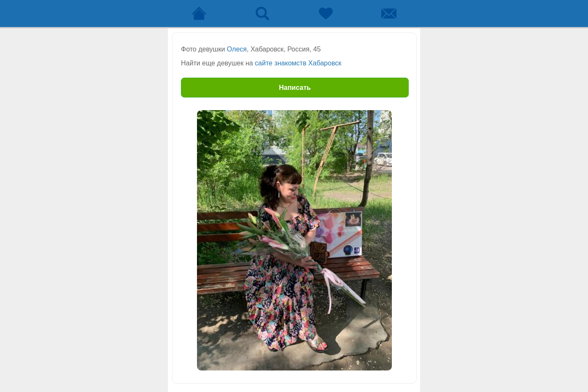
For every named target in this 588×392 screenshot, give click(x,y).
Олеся (237, 49)
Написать (295, 88)
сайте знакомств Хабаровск (298, 63)
